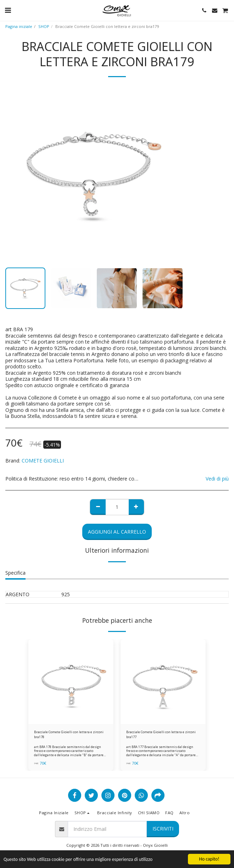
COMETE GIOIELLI (43, 461)
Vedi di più (217, 479)
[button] (8, 10)
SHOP (44, 26)
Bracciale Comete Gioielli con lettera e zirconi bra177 (161, 734)
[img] (71, 682)
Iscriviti (163, 829)
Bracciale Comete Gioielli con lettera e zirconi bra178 (69, 734)
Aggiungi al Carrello (117, 532)
